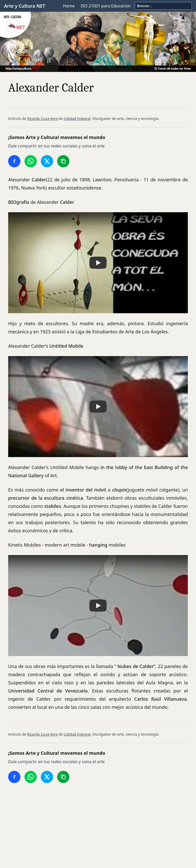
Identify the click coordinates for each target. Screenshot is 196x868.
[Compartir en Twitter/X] (47, 161)
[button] (98, 263)
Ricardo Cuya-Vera (43, 118)
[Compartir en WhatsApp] (31, 161)
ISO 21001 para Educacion (106, 6)
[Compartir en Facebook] (14, 161)
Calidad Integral (77, 118)
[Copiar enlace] (63, 161)
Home (69, 6)
